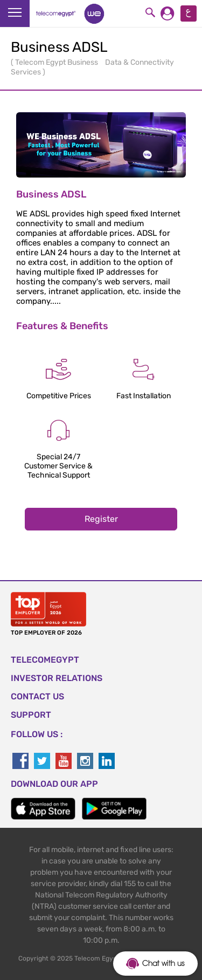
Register (101, 519)
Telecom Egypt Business (57, 62)
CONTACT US (37, 696)
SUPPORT (31, 715)
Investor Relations (57, 678)
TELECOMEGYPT (45, 660)
